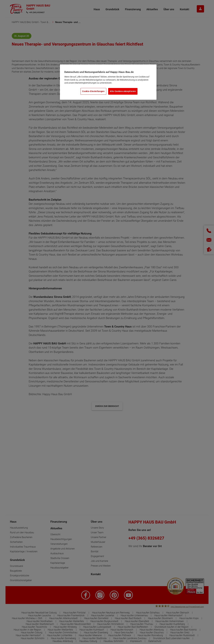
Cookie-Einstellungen (93, 91)
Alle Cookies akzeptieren (123, 91)
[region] (108, 82)
